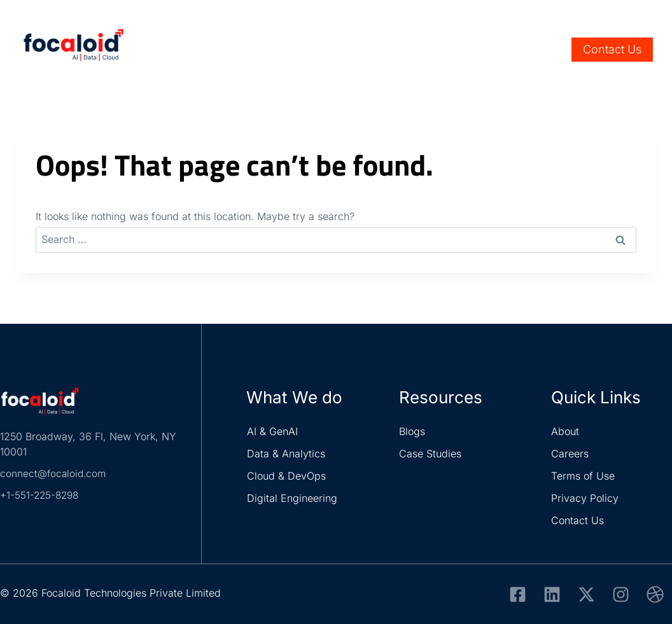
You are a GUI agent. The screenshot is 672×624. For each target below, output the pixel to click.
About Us (506, 50)
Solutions (367, 50)
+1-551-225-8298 (41, 495)
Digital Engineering (292, 498)
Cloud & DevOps (286, 476)
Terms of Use (583, 476)
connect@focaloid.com (55, 473)
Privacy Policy (585, 498)
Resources (440, 50)
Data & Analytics (286, 454)
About (565, 431)
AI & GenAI (272, 431)
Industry (300, 50)
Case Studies (430, 454)
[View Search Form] (553, 50)
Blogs (412, 431)
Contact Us (612, 49)
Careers (582, 14)
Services (234, 50)
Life (617, 14)
